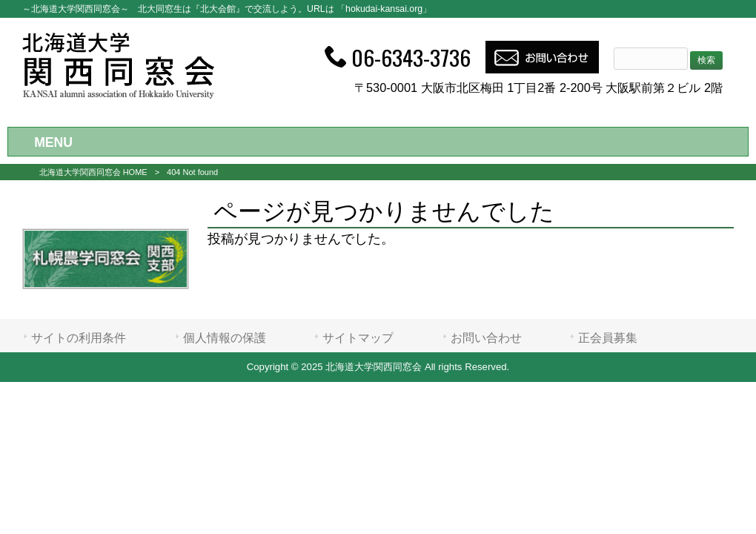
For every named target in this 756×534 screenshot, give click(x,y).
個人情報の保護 (225, 337)
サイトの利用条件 (79, 337)
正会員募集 (608, 337)
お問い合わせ (486, 337)
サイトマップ (358, 337)
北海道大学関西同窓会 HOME (93, 172)
